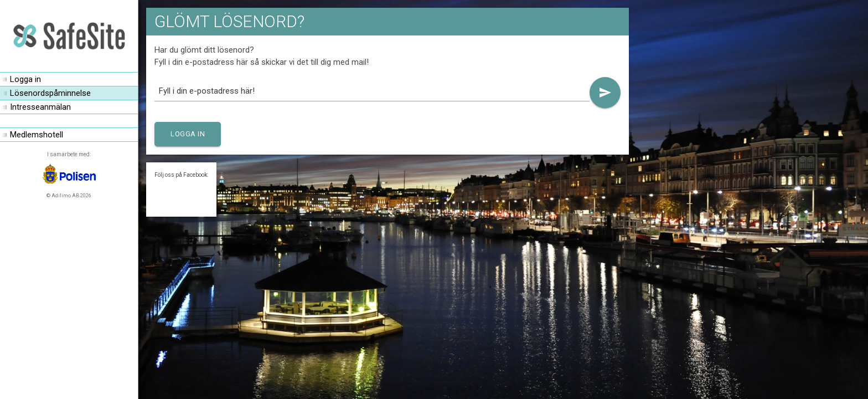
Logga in (25, 79)
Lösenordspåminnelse (50, 93)
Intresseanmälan (40, 107)
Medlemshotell (37, 135)
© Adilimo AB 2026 (69, 196)
